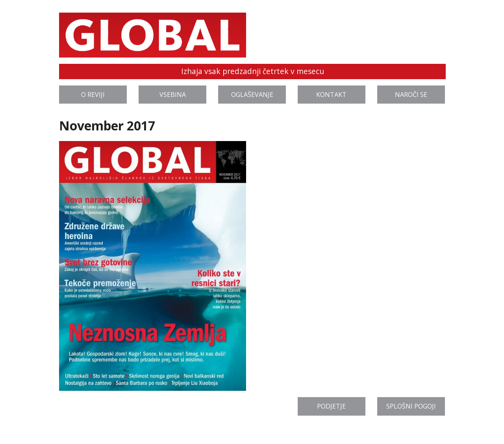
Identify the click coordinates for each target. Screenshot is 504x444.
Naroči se (411, 95)
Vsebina (173, 95)
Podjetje (331, 406)
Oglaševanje (252, 95)
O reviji (93, 95)
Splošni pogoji (411, 406)
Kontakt (331, 95)
